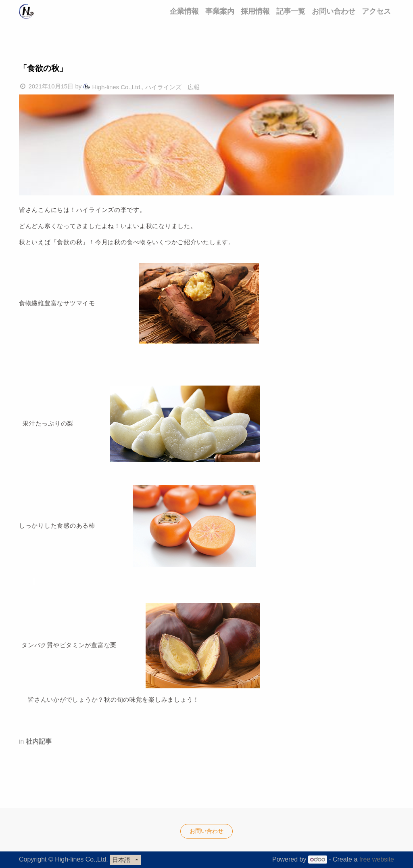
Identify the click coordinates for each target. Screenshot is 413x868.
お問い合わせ (206, 831)
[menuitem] (184, 11)
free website (377, 859)
